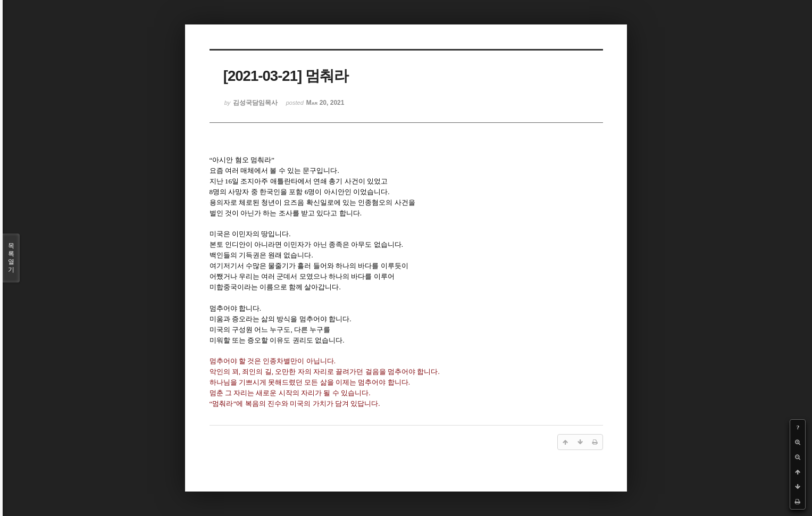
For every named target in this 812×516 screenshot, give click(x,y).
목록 (11, 258)
